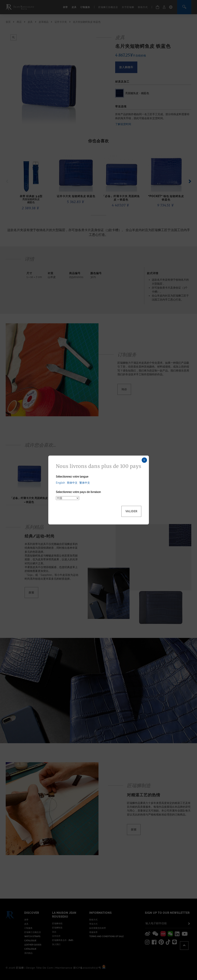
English (60, 483)
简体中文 (72, 483)
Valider (131, 511)
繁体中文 (85, 483)
